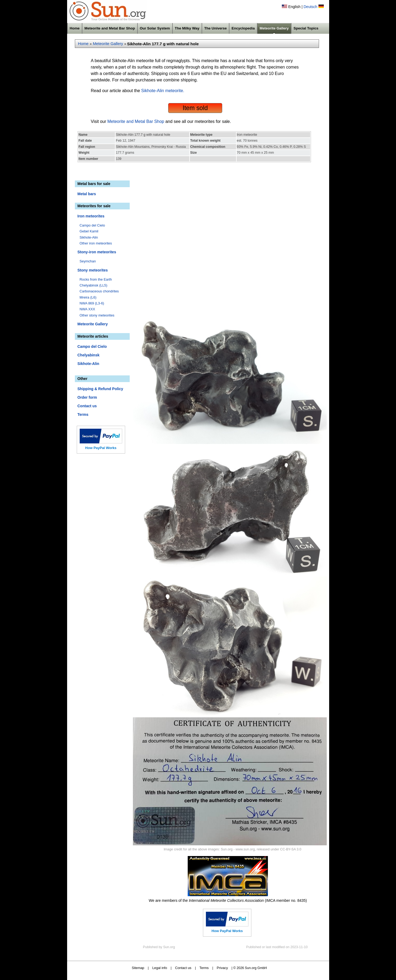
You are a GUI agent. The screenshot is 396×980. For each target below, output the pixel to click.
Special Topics (306, 28)
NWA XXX (87, 309)
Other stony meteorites (97, 315)
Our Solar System (155, 28)
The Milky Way (187, 28)
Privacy (222, 968)
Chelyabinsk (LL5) (94, 285)
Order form (87, 397)
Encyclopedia (243, 28)
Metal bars (87, 194)
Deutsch (310, 7)
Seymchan (88, 261)
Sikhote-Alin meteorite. (163, 91)
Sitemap (138, 968)
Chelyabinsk (89, 355)
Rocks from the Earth (96, 279)
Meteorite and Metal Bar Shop (110, 28)
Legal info (160, 968)
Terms (83, 414)
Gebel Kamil (89, 231)
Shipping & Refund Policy (100, 389)
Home (75, 28)
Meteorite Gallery (274, 28)
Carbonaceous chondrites (99, 291)
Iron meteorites (91, 216)
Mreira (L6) (88, 297)
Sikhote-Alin (89, 237)
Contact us (87, 406)
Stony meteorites (93, 270)
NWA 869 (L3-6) (92, 303)
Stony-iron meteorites (97, 252)
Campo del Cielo (92, 225)
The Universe (216, 28)
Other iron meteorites (96, 243)
